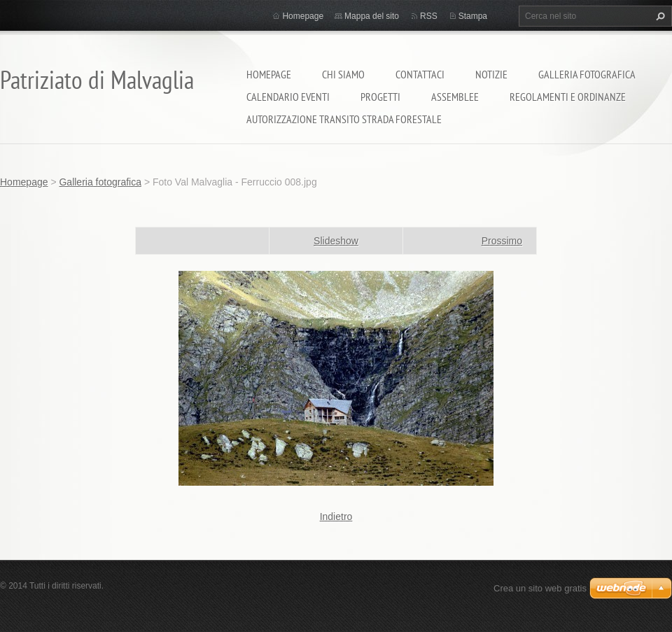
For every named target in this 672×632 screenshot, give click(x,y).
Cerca (659, 16)
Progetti (380, 97)
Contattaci (420, 74)
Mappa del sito (372, 16)
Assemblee (455, 97)
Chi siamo (343, 74)
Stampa (473, 16)
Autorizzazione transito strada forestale (344, 119)
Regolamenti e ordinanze (568, 97)
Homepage (269, 74)
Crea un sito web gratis (540, 588)
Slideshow (336, 241)
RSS (429, 16)
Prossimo (502, 241)
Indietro (336, 517)
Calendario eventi (288, 97)
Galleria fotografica (587, 74)
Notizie (491, 74)
